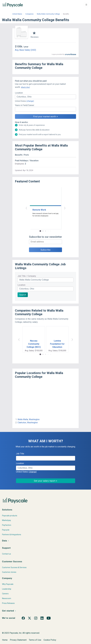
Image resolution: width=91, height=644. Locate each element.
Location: (19, 93)
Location (21, 288)
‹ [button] (26, 210)
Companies (29, 14)
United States (17, 14)
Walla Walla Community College (48, 14)
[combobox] (45, 97)
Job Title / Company (27, 279)
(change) (30, 101)
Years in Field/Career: (25, 105)
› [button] (65, 210)
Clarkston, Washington (28, 425)
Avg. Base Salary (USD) (25, 50)
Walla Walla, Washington (29, 422)
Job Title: (20, 456)
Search (23, 297)
